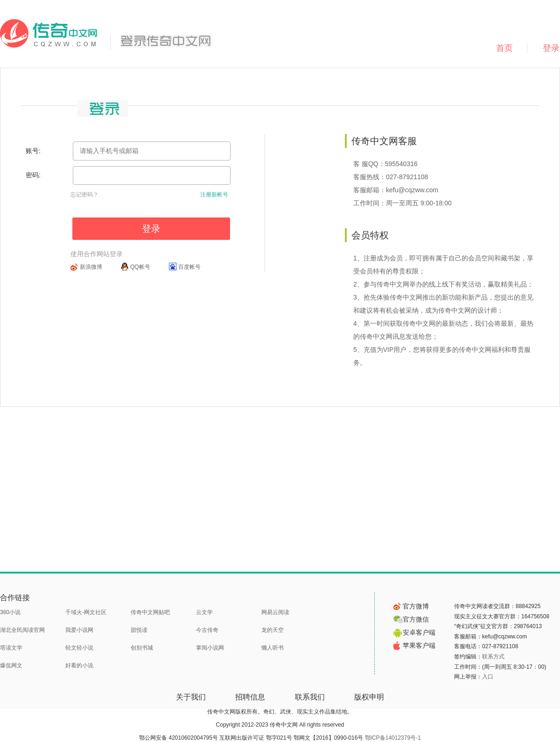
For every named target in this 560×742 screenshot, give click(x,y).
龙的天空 (273, 630)
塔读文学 (11, 648)
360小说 (10, 612)
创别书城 (142, 648)
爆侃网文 (11, 665)
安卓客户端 (414, 632)
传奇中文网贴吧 (150, 612)
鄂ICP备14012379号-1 (393, 738)
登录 (151, 229)
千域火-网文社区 (86, 612)
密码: (33, 175)
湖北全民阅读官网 (22, 630)
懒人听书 (273, 648)
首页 (504, 48)
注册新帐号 (214, 195)
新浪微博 (91, 267)
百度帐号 (189, 267)
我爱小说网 (79, 630)
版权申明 (369, 697)
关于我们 (191, 697)
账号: (33, 151)
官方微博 (411, 606)
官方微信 (411, 619)
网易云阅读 (275, 612)
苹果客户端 (414, 645)
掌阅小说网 (210, 648)
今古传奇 (207, 630)
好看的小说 (79, 665)
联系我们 (310, 697)
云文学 (204, 612)
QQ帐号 (140, 267)
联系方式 (493, 657)
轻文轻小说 (79, 648)
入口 (488, 677)
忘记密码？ (84, 195)
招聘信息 (250, 697)
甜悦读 (139, 630)
